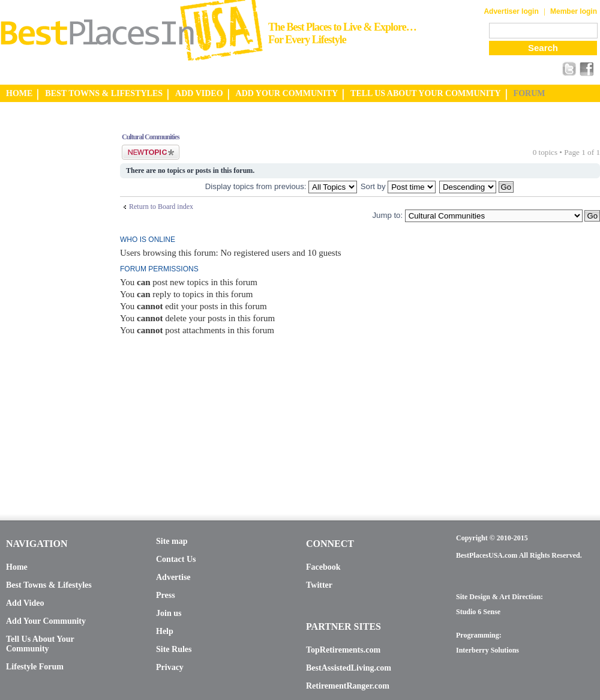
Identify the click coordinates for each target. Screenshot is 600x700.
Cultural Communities (151, 137)
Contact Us (176, 559)
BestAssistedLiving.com (349, 668)
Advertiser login (511, 11)
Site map (172, 541)
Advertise (173, 577)
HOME (19, 93)
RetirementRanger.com (348, 686)
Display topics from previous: (281, 186)
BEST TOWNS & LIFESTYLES (104, 93)
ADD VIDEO (199, 93)
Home (17, 567)
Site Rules (174, 649)
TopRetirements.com (343, 650)
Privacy (170, 667)
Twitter (319, 585)
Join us (169, 613)
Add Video (25, 603)
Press (166, 595)
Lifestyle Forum (35, 667)
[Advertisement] (48, 302)
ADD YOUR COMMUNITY (287, 93)
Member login (574, 11)
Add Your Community (46, 621)
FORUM (529, 93)
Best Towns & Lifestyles (49, 585)
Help (165, 631)
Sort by (398, 186)
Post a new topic (151, 152)
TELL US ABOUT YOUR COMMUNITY (425, 93)
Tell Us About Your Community (40, 644)
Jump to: (387, 215)
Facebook (323, 567)
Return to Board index (161, 207)
